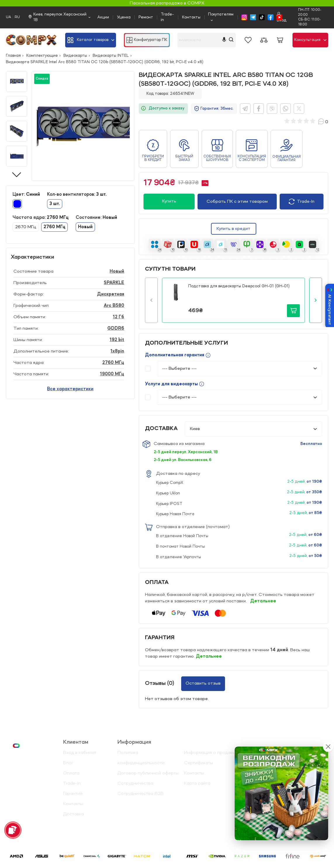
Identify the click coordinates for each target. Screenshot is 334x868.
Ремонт (146, 17)
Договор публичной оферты (148, 773)
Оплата (71, 773)
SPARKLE (114, 283)
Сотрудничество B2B (141, 794)
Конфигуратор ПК (147, 40)
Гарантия (73, 794)
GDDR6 (116, 329)
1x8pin (117, 351)
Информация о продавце (211, 753)
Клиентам (76, 742)
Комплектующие (42, 56)
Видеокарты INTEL (111, 56)
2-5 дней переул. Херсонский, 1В (186, 452)
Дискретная (111, 294)
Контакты (191, 17)
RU (17, 17)
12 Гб (118, 317)
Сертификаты (199, 763)
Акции (103, 17)
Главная (13, 56)
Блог (68, 763)
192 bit (117, 340)
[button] (151, 300)
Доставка (73, 814)
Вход (282, 17)
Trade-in (167, 17)
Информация (134, 742)
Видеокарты (75, 56)
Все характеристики (70, 389)
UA (8, 17)
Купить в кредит (233, 229)
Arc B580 (114, 306)
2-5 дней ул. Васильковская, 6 (183, 460)
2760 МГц (54, 227)
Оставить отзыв (203, 683)
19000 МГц (112, 374)
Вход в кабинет (80, 753)
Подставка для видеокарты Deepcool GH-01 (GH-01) (239, 286)
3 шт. (55, 204)
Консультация (310, 40)
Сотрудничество (135, 783)
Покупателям (221, 14)
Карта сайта (197, 783)
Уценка (124, 17)
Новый (85, 227)
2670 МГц (26, 227)
